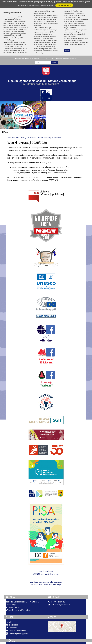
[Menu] (46, 132)
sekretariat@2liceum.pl (59, 605)
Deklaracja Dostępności (17, 634)
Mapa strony (29, 58)
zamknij (67, 51)
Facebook (11, 628)
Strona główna (19, 58)
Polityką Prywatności (54, 2)
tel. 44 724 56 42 (56, 602)
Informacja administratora (70, 58)
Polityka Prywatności (16, 631)
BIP (9, 622)
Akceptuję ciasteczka (64, 5)
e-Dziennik (12, 625)
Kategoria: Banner (29, 138)
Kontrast (59, 58)
